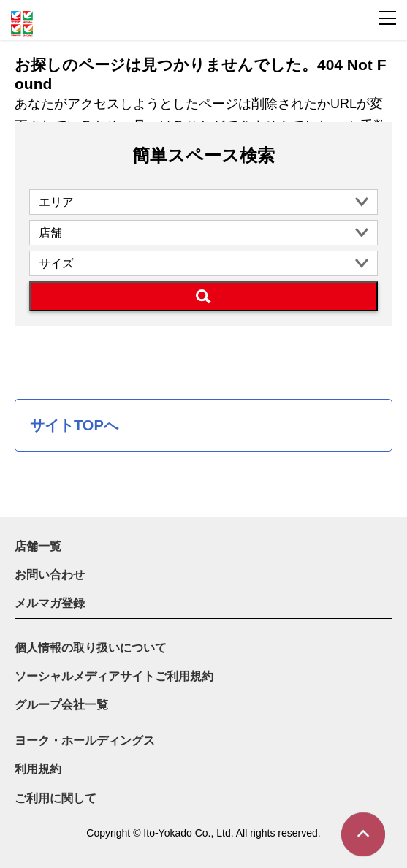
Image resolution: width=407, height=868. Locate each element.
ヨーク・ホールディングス (85, 741)
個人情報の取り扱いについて (91, 648)
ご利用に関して (56, 798)
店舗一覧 (38, 546)
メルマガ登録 (50, 603)
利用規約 (38, 769)
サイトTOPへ (74, 425)
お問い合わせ (50, 575)
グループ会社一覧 (61, 705)
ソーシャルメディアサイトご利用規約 (114, 676)
